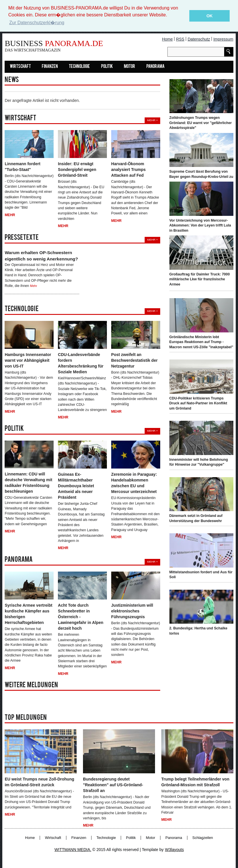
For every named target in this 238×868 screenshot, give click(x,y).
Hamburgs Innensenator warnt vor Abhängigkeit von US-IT (28, 360)
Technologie (79, 66)
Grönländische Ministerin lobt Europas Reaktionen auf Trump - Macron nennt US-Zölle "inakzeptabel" (201, 342)
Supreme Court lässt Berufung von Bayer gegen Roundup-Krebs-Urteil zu (201, 174)
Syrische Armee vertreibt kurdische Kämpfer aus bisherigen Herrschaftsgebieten (28, 614)
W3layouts (174, 849)
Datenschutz (199, 39)
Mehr (10, 215)
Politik (107, 66)
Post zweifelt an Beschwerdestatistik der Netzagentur (134, 360)
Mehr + (152, 120)
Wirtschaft (20, 66)
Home (167, 39)
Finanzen (50, 66)
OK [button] (209, 16)
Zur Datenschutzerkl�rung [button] (37, 23)
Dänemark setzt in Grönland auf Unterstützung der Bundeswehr (196, 518)
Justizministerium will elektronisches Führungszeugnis (132, 611)
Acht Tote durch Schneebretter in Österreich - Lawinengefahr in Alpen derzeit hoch (81, 617)
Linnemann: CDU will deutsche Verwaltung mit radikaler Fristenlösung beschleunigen (28, 483)
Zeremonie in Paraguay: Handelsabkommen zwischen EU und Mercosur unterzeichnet (134, 483)
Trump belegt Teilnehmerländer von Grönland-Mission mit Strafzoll (195, 782)
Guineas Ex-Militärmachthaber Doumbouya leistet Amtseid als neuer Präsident (76, 486)
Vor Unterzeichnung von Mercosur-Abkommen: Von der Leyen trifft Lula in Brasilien (200, 225)
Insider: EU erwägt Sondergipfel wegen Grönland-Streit (77, 170)
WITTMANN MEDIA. (73, 849)
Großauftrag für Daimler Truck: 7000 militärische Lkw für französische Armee (200, 279)
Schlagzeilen (203, 837)
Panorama (155, 66)
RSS (180, 39)
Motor (130, 66)
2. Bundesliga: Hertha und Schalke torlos (199, 631)
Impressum (223, 39)
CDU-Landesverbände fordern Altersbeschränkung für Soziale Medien (81, 363)
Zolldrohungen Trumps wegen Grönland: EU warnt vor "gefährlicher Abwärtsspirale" (201, 123)
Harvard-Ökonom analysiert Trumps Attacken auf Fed (129, 170)
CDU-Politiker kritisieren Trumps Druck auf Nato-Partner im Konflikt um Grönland (198, 403)
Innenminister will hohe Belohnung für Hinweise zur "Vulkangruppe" (199, 462)
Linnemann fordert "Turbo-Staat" (22, 167)
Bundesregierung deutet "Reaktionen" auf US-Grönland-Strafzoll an (113, 785)
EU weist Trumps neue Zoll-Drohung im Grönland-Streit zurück (39, 782)
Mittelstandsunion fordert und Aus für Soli (201, 574)
